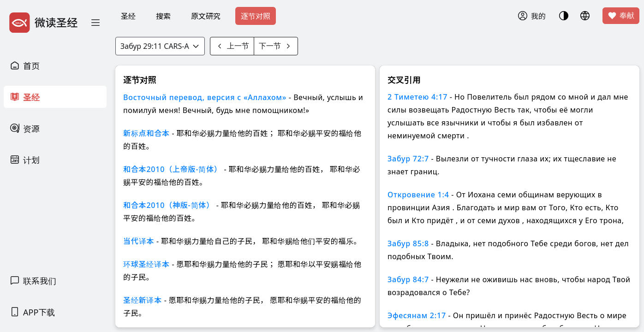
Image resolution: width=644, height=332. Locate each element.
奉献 (621, 16)
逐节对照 (256, 16)
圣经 (128, 16)
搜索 (163, 16)
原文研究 (206, 16)
